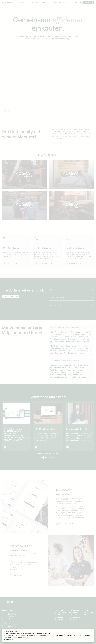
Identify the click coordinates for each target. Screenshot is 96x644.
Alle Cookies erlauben (85, 635)
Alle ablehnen (71, 635)
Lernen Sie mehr (8, 640)
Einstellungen (60, 635)
